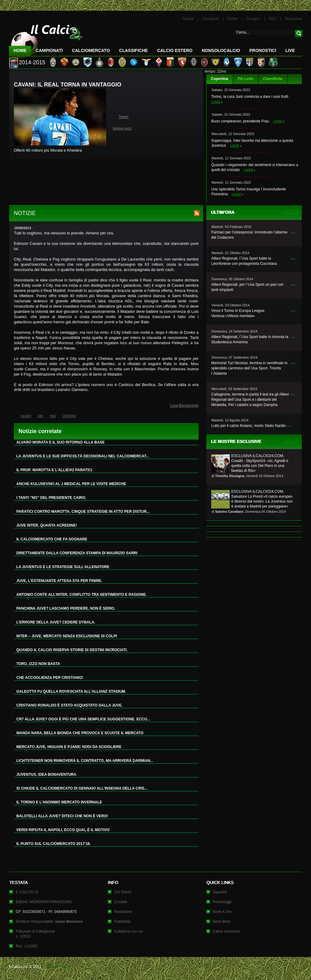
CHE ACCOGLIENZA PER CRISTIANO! (50, 678)
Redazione (294, 19)
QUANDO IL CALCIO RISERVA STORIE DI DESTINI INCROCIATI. (72, 650)
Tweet (123, 117)
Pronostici (263, 50)
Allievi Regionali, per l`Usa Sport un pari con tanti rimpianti (247, 287)
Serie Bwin (222, 922)
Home (20, 50)
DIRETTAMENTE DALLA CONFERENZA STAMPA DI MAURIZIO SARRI (77, 553)
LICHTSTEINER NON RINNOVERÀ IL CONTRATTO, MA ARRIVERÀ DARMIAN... (85, 761)
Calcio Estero (175, 50)
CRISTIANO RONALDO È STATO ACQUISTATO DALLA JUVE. (69, 705)
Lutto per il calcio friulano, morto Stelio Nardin (248, 426)
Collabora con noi (129, 931)
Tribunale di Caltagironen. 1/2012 (35, 934)
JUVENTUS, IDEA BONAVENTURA (46, 775)
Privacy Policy (58, 967)
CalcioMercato (91, 50)
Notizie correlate (40, 431)
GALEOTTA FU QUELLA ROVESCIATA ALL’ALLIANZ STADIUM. (71, 691)
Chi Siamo (123, 892)
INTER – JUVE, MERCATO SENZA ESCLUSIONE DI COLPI (67, 636)
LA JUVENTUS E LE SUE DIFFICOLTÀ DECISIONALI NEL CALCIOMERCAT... (83, 456)
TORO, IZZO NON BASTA (38, 664)
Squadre (220, 892)
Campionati (49, 50)
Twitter (233, 19)
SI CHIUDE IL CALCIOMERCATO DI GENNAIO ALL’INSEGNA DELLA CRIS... (82, 788)
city (40, 416)
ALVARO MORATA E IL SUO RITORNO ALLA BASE (61, 442)
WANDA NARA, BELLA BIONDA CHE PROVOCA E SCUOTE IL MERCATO (80, 733)
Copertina (220, 79)
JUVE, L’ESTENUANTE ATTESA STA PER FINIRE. (59, 581)
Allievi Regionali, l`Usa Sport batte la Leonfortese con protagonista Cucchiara (244, 261)
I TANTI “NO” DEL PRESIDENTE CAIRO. (51, 498)
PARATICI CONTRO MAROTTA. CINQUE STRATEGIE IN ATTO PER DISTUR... (83, 512)
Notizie (188, 19)
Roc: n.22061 (27, 946)
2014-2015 (32, 62)
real (53, 416)
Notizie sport (122, 128)
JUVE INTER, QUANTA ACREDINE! (47, 525)
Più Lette (246, 79)
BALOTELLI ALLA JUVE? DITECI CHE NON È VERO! (62, 816)
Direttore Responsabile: (49, 922)
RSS (273, 19)
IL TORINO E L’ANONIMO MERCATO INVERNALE (59, 802)
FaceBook (211, 19)
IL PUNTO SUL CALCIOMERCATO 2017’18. (54, 844)
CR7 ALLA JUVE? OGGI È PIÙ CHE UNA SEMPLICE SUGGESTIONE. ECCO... (83, 719)
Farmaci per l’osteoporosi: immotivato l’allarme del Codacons (249, 235)
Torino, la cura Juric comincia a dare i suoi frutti (250, 97)
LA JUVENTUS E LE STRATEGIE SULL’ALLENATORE (63, 567)
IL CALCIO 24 (27, 892)
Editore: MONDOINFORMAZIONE (44, 902)
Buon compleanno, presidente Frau (240, 121)
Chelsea (69, 416)
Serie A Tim (222, 912)
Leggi (216, 102)
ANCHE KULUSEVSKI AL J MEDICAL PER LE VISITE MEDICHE (71, 484)
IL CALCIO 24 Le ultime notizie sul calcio (46, 39)
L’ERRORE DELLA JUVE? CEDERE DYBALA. (56, 622)
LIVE (290, 50)
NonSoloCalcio (221, 50)
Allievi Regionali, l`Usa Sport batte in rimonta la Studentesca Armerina (250, 339)
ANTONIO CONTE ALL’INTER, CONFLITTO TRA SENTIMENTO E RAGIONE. (82, 595)
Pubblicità (122, 922)
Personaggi (222, 902)
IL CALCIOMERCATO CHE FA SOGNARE (52, 539)
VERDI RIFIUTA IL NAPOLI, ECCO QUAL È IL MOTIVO (63, 830)
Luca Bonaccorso (184, 405)
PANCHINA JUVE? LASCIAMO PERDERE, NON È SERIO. (66, 608)
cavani (26, 416)
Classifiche (273, 79)
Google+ (253, 19)
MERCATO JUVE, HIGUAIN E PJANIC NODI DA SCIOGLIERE (69, 747)
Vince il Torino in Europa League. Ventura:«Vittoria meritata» (238, 313)
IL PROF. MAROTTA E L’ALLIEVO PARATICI (54, 470)
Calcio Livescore (226, 931)
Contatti (121, 902)
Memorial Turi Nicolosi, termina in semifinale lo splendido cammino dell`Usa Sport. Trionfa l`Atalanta (249, 368)
